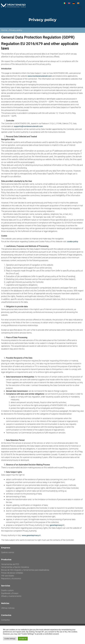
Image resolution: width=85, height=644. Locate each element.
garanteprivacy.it (57, 525)
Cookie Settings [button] (10, 639)
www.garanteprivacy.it (31, 535)
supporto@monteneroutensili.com (28, 126)
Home (4, 30)
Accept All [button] (23, 639)
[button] (79, 8)
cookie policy (73, 242)
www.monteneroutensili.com (40, 76)
